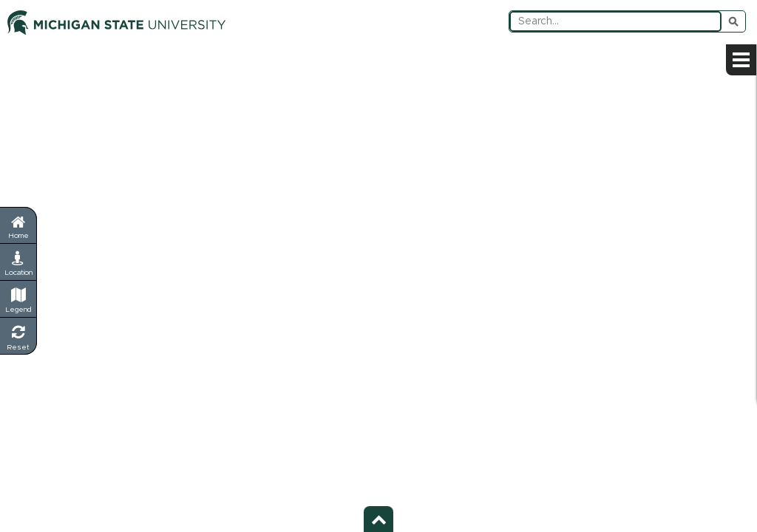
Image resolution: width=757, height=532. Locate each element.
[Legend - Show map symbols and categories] (18, 299)
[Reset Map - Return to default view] (18, 336)
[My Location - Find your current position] (18, 262)
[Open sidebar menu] (741, 60)
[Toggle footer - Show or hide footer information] (378, 519)
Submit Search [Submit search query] (733, 21)
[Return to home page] (18, 225)
